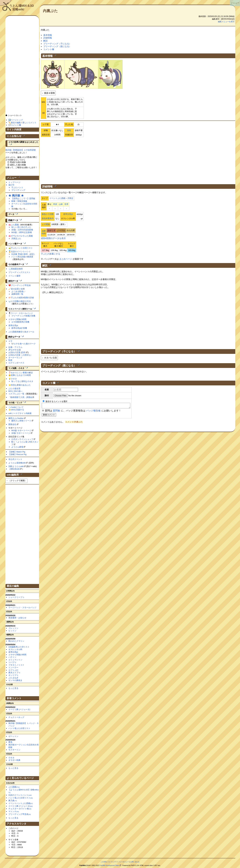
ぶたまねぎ (13, 678)
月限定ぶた (16, 238)
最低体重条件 (48, 218)
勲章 (10, 360)
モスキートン (14, 750)
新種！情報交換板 (19, 201)
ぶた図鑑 (15, 225)
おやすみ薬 (16, 350)
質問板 (56, 411)
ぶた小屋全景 (14, 389)
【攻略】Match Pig (17, 452)
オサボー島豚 (14, 760)
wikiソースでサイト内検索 (20, 413)
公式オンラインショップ (22, 439)
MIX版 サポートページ (21, 430)
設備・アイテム (15, 347)
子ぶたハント (17, 187)
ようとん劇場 (17, 447)
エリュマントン (15, 660)
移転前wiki (15, 469)
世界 (66, 204)
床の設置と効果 (18, 289)
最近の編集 (16, 123)
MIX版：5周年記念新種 (22, 232)
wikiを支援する (18, 410)
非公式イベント (15, 459)
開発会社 (12, 424)
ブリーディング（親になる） (57, 46)
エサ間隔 (46, 224)
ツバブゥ (12, 662)
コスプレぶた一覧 (16, 394)
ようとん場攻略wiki (17, 463)
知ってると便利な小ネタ (22, 381)
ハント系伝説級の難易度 (22, 257)
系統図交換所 (17, 269)
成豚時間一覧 (17, 294)
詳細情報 (48, 38)
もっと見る (13, 688)
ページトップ (17, 120)
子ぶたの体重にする (51, 254)
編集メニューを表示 (226, 22)
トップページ (14, 182)
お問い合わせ (135, 862)
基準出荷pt (68, 214)
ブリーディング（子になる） (57, 44)
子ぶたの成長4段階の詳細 (22, 298)
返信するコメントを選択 (55, 401)
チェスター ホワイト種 (20, 809)
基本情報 (48, 35)
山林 (61, 204)
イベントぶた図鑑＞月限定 (61, 198)
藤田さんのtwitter (16, 418)
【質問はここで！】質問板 (23, 199)
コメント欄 (49, 49)
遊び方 (11, 185)
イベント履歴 (14, 276)
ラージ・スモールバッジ (22, 313)
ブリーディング (18, 190)
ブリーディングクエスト (19, 272)
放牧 (69, 130)
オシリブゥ (13, 675)
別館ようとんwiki (16, 466)
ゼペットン (13, 736)
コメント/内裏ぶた (74, 423)
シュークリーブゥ (16, 597)
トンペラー (13, 667)
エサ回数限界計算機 (20, 322)
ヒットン (12, 631)
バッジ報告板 (93, 411)
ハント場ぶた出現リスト (19, 728)
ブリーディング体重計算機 (23, 316)
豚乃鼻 (13, 801)
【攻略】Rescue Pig (17, 454)
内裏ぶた (50, 11)
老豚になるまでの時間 (21, 375)
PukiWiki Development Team (109, 865)
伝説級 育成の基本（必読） (24, 254)
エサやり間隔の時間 (17, 319)
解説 (45, 41)
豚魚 (10, 742)
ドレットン (13, 628)
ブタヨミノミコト (16, 665)
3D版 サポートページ (21, 433)
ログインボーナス (16, 363)
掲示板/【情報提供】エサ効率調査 (21, 150)
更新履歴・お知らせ (17, 618)
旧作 (24, 352)
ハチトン (12, 657)
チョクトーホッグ (16, 717)
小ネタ (14, 379)
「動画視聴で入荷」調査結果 (21, 397)
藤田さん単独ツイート (21, 421)
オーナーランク (15, 358)
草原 (55, 204)
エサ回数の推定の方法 (21, 301)
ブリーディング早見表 (21, 285)
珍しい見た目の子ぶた (21, 227)
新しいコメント (29, 123)
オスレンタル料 (15, 649)
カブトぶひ (13, 670)
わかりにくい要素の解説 (22, 373)
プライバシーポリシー (121, 862)
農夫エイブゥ (14, 673)
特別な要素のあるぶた (21, 385)
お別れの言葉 (14, 352)
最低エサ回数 (48, 214)
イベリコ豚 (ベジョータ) (19, 709)
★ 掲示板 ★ (16, 196)
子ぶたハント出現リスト (22, 248)
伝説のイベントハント (21, 251)
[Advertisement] (138, 160)
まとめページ (66, 259)
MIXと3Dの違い (15, 391)
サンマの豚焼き (15, 680)
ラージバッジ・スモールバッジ (22, 607)
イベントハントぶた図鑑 (21, 803)
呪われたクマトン (16, 641)
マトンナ (14, 811)
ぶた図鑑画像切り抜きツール (21, 332)
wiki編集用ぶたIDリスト (19, 647)
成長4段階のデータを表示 (53, 238)
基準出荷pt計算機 (19, 328)
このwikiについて (16, 407)
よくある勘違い (18, 291)
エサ (10, 341)
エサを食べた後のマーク (25, 344)
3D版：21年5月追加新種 (22, 230)
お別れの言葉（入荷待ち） (20, 355)
